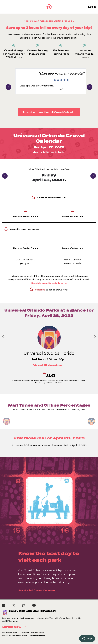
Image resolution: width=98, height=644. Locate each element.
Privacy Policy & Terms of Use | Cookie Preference (24, 635)
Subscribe (40, 290)
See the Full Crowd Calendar (37, 590)
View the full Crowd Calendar (49, 152)
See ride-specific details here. (49, 283)
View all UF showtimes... (49, 365)
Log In (92, 7)
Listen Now (15, 627)
